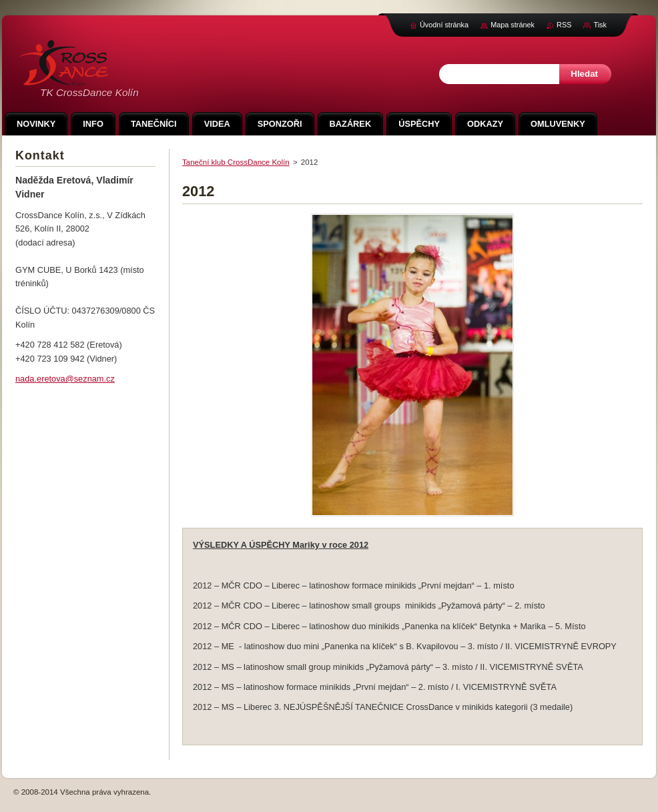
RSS (564, 25)
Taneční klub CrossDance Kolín (236, 162)
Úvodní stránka (444, 25)
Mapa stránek (513, 25)
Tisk (600, 25)
